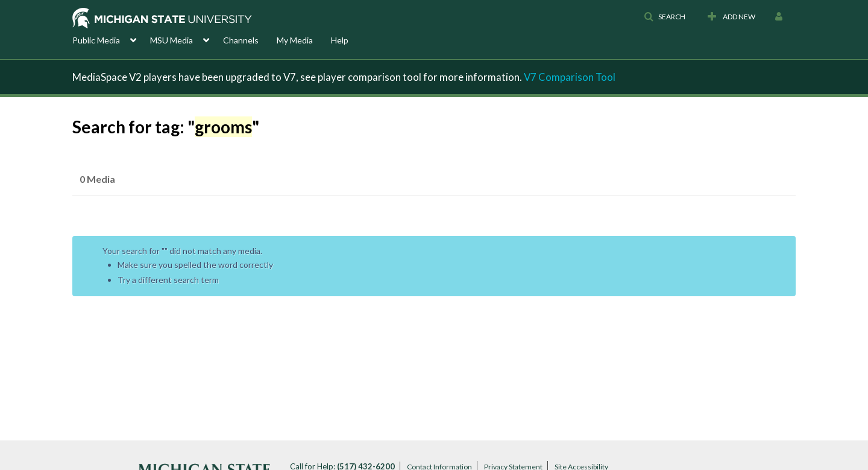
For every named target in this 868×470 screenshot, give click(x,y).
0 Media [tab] (97, 179)
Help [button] (340, 40)
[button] (665, 17)
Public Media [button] (96, 40)
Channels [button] (241, 40)
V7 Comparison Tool (570, 77)
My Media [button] (295, 40)
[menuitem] (111, 39)
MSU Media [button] (171, 40)
